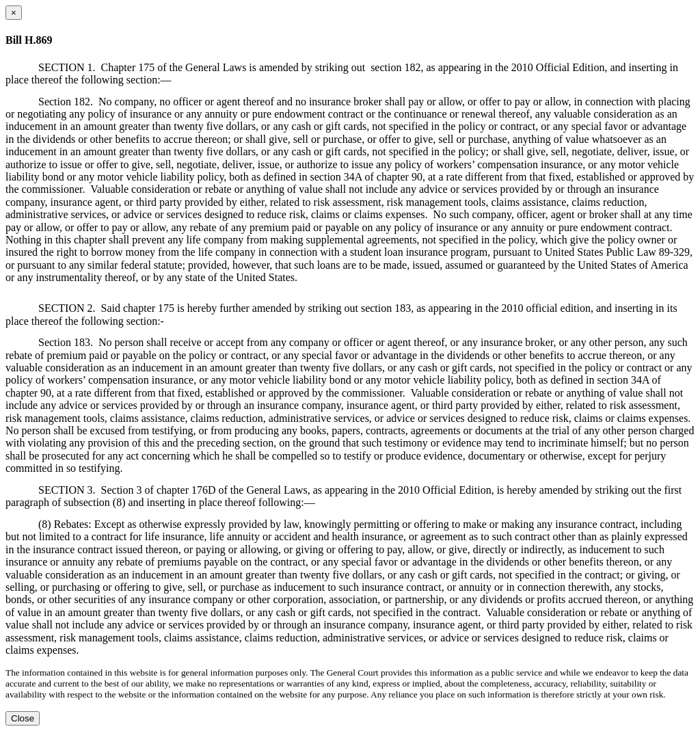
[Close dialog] (14, 13)
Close (23, 718)
